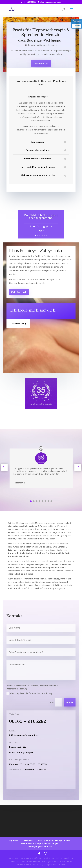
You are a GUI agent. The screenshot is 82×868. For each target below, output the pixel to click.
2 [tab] (34, 501)
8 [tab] (51, 501)
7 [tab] (48, 501)
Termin (77, 26)
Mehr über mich (19, 292)
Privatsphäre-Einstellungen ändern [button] (54, 840)
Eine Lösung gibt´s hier (41, 229)
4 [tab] (40, 501)
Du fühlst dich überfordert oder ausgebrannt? (41, 217)
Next (76, 467)
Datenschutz (29, 840)
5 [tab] (43, 501)
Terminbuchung (18, 324)
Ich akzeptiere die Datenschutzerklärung (29, 693)
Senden (70, 703)
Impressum (14, 840)
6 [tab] (45, 501)
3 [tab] (37, 501)
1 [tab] (31, 501)
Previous (6, 467)
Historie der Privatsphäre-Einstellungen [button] (40, 844)
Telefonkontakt (41, 63)
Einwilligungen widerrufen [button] (40, 847)
